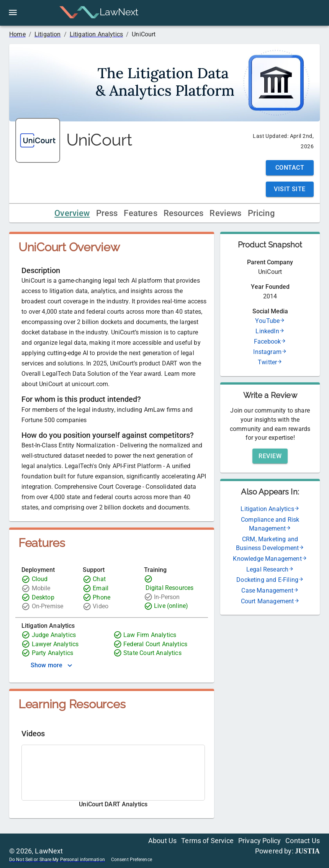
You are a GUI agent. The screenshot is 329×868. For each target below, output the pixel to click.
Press (107, 213)
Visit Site (290, 189)
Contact (290, 168)
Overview (72, 213)
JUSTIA (307, 851)
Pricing (261, 213)
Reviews (225, 213)
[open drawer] (13, 12)
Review (270, 456)
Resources (184, 213)
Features (140, 213)
